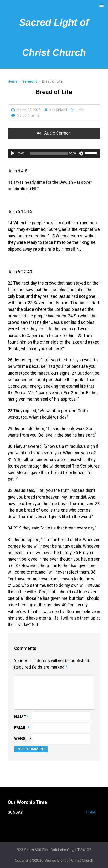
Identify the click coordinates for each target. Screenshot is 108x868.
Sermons (30, 82)
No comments (28, 115)
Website (23, 739)
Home (13, 82)
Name (21, 717)
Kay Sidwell (58, 110)
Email (22, 728)
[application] (54, 153)
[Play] (13, 153)
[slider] (49, 153)
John (80, 110)
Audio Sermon (54, 133)
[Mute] (81, 153)
